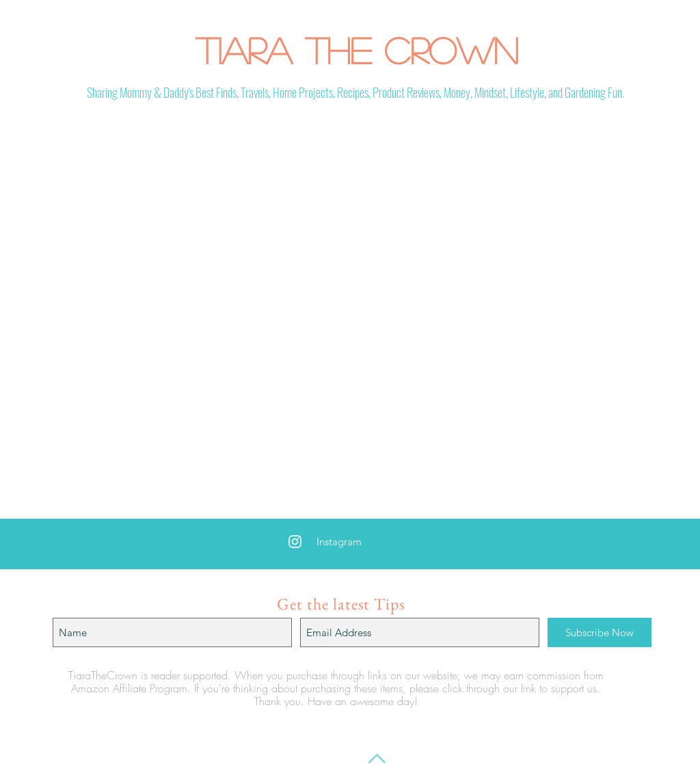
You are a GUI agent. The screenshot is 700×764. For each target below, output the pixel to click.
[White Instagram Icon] (295, 542)
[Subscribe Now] (600, 632)
